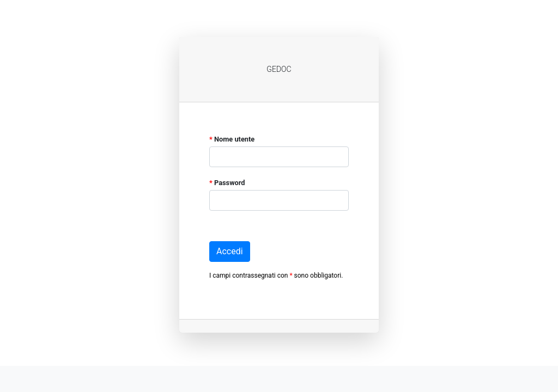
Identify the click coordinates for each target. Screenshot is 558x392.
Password (227, 183)
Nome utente (232, 139)
